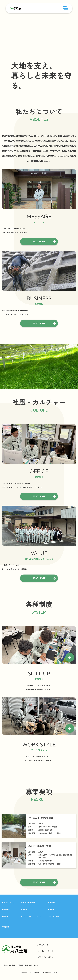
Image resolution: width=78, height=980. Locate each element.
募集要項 (5, 927)
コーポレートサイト (45, 951)
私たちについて (8, 903)
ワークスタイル (53, 916)
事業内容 (5, 916)
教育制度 (51, 910)
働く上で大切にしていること (31, 916)
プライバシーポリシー (46, 957)
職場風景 (24, 910)
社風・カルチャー (28, 903)
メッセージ (6, 910)
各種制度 (51, 903)
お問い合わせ (43, 945)
